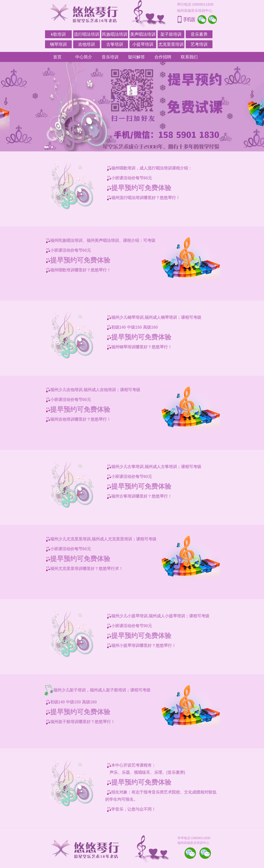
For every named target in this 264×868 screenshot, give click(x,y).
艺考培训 (199, 44)
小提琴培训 (143, 44)
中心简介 (84, 57)
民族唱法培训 (115, 34)
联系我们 (189, 57)
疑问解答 (136, 57)
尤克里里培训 (171, 44)
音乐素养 (199, 34)
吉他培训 (87, 44)
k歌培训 (58, 34)
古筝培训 (115, 44)
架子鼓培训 (171, 34)
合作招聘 (163, 57)
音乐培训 (110, 57)
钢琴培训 (58, 44)
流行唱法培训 (87, 34)
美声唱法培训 (143, 34)
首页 (57, 57)
